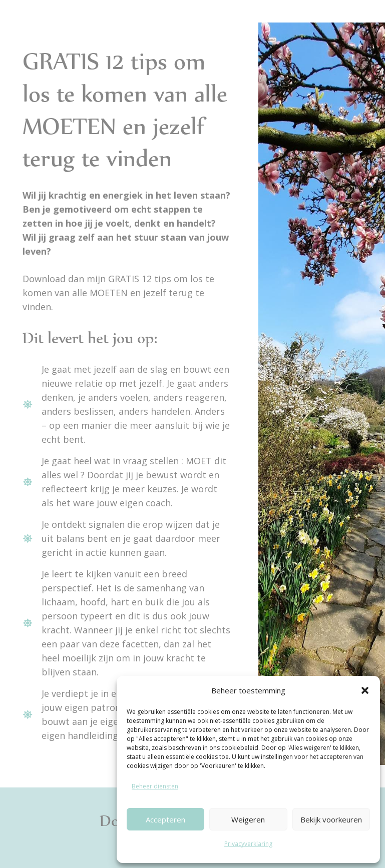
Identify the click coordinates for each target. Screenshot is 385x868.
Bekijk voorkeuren (331, 819)
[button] (365, 690)
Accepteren (165, 819)
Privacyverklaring (248, 844)
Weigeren (248, 819)
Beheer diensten (155, 786)
